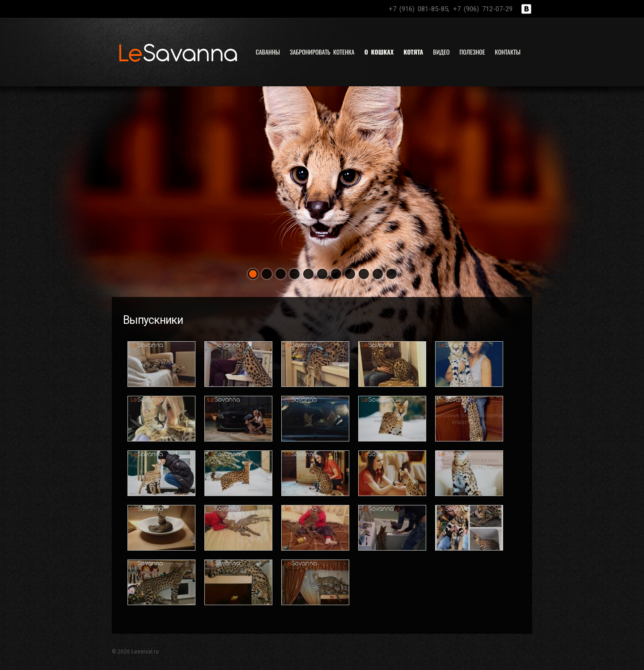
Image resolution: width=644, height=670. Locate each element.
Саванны (268, 52)
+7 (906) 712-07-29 (483, 9)
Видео (441, 52)
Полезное (472, 52)
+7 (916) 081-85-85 (418, 9)
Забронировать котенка (322, 52)
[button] (253, 274)
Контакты (508, 52)
